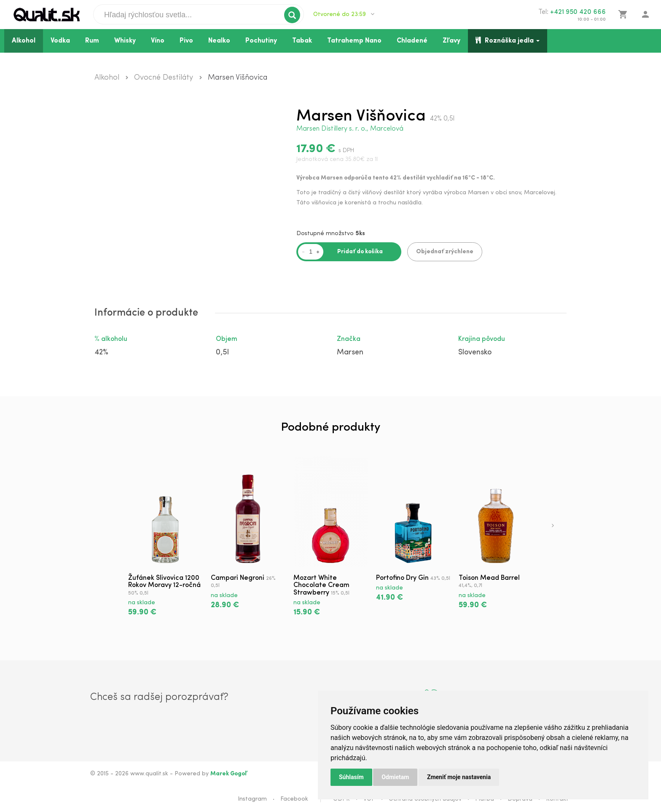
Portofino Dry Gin (402, 578)
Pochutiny (261, 41)
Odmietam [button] (395, 777)
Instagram (252, 799)
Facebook (294, 799)
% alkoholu (111, 339)
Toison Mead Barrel (489, 578)
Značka (349, 339)
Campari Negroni (238, 578)
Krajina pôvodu (482, 339)
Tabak (302, 41)
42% (101, 352)
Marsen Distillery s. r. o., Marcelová (350, 129)
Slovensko (475, 352)
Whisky (125, 41)
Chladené (412, 41)
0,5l (222, 352)
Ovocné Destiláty (164, 78)
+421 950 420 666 (578, 12)
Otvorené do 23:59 (344, 14)
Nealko (219, 41)
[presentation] (553, 526)
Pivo (186, 41)
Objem (227, 339)
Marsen (350, 352)
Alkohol (24, 41)
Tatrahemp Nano (354, 41)
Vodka (60, 41)
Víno (158, 41)
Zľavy (451, 41)
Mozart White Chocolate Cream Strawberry (321, 586)
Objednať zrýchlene (445, 252)
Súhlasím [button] (351, 777)
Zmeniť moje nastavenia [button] (459, 777)
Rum (92, 41)
